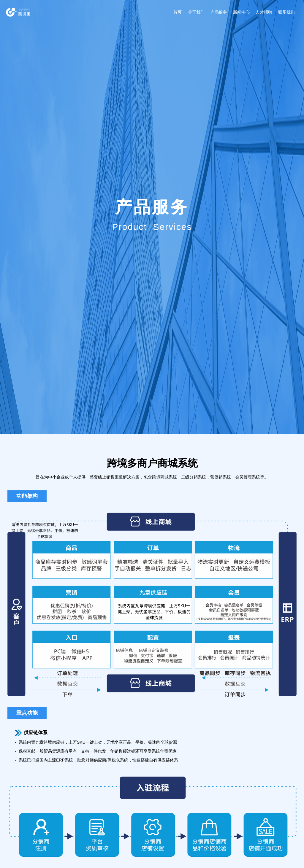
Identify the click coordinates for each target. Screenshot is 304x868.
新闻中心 (241, 12)
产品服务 (219, 12)
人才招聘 (264, 12)
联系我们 (286, 12)
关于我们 (196, 12)
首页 (178, 12)
